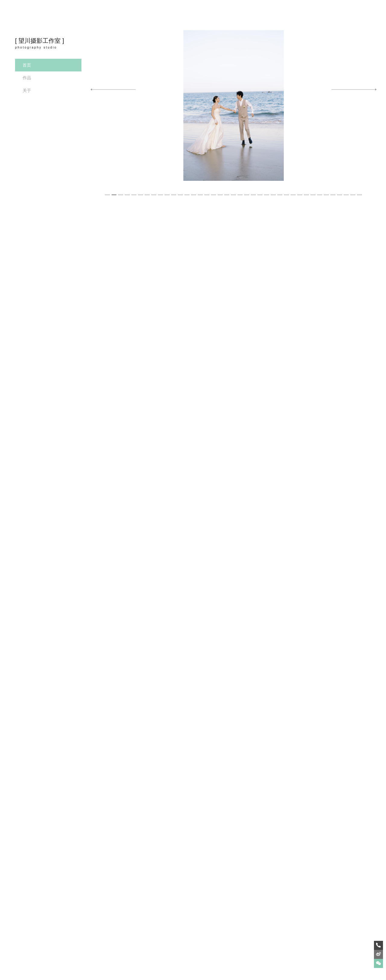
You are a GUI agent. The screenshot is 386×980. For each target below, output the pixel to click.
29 (293, 191)
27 (280, 191)
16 (207, 191)
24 (260, 191)
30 (300, 191)
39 (360, 191)
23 (254, 191)
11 (174, 191)
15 (201, 191)
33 (320, 191)
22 (247, 191)
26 (274, 191)
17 (214, 191)
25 (267, 191)
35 (333, 191)
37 (346, 191)
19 (227, 191)
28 (287, 191)
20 (234, 191)
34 (327, 191)
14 (194, 191)
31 (307, 191)
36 (340, 191)
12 (181, 191)
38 (353, 191)
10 (167, 191)
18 (220, 191)
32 (313, 191)
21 (240, 191)
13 (187, 191)
